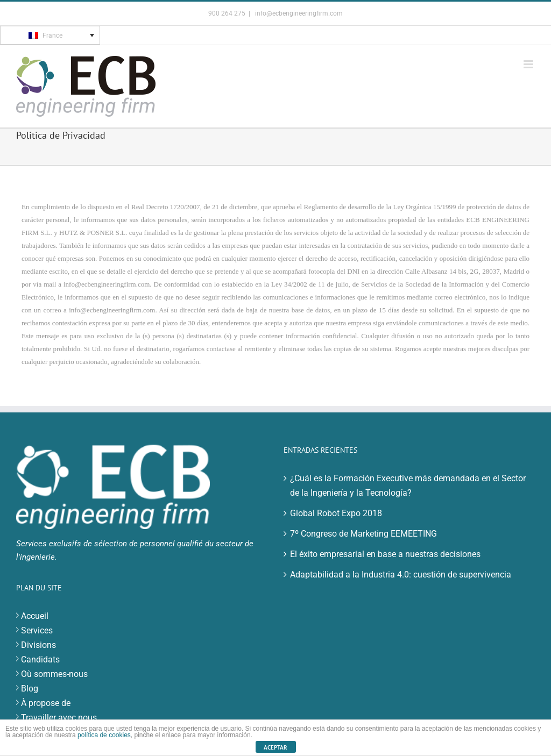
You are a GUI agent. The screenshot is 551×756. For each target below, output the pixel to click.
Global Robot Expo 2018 (336, 513)
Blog (30, 689)
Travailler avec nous (59, 718)
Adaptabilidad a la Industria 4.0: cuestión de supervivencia (401, 575)
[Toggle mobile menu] (529, 64)
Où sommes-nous (54, 674)
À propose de (46, 703)
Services (37, 630)
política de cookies (104, 735)
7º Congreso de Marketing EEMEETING (363, 534)
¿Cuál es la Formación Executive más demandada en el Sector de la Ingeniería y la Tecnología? (408, 486)
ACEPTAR (275, 747)
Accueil (35, 616)
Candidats (40, 659)
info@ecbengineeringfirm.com (298, 13)
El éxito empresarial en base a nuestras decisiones (385, 554)
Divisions (38, 645)
